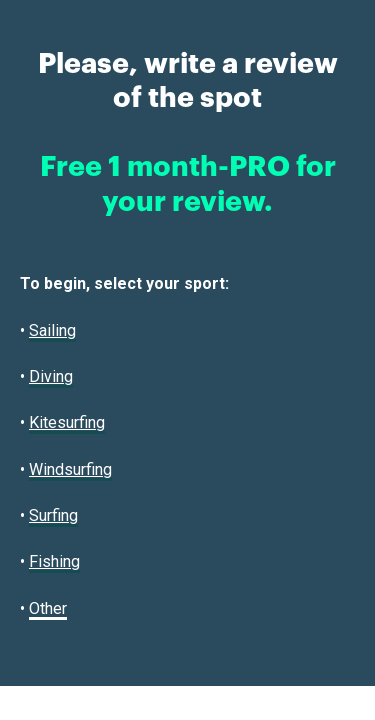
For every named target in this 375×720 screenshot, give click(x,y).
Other (48, 608)
